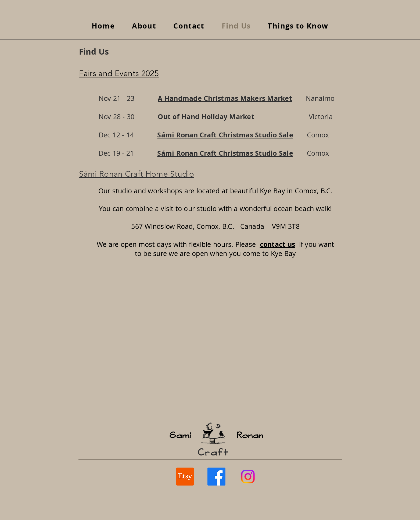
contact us (278, 244)
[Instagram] (248, 477)
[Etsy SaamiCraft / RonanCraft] (185, 477)
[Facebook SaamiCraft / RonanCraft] (216, 477)
